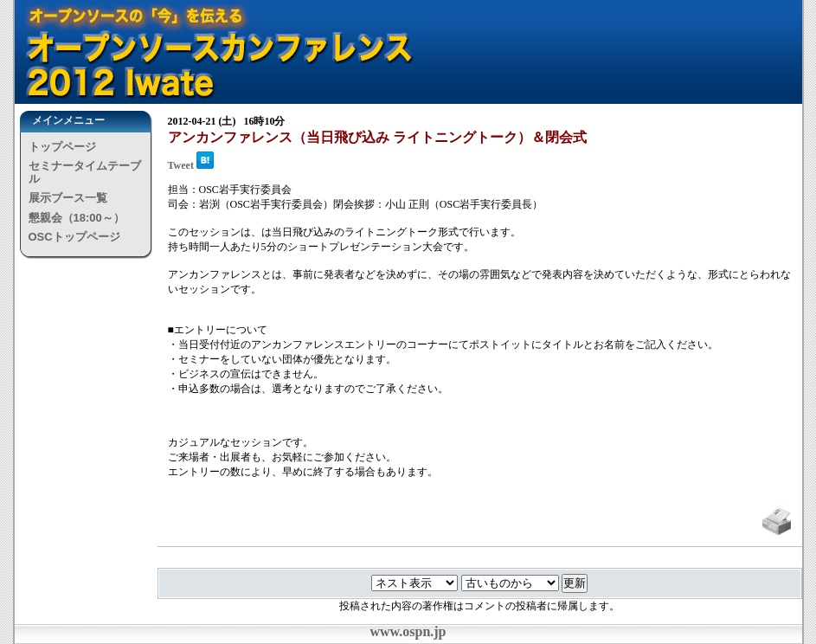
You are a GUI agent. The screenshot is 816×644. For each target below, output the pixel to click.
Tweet (181, 165)
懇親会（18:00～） (77, 218)
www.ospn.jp (408, 631)
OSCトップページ (74, 237)
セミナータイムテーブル (85, 172)
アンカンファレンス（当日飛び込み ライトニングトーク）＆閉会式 (377, 137)
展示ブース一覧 (68, 198)
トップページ (62, 147)
